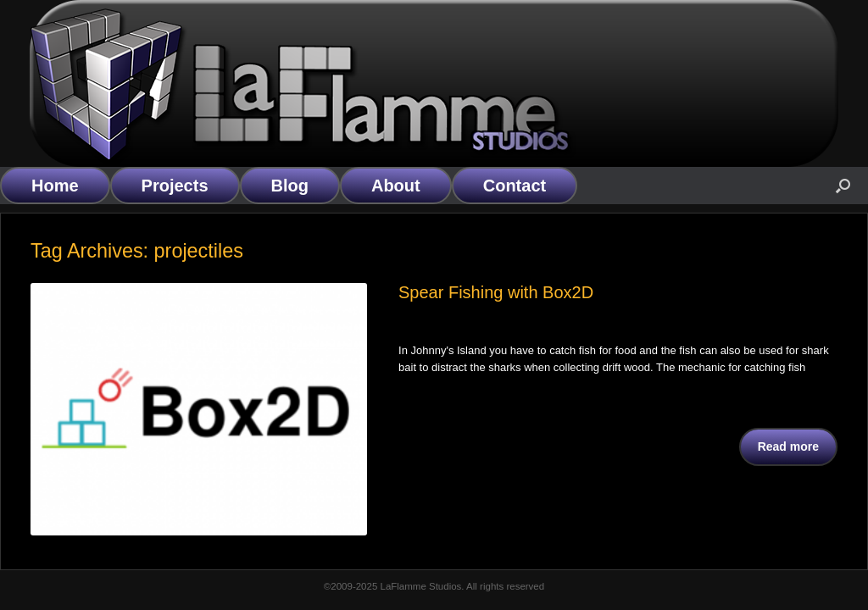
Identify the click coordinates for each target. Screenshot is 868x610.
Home (55, 186)
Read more (788, 446)
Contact (515, 186)
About (396, 186)
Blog (290, 186)
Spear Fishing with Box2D (496, 292)
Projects (175, 186)
